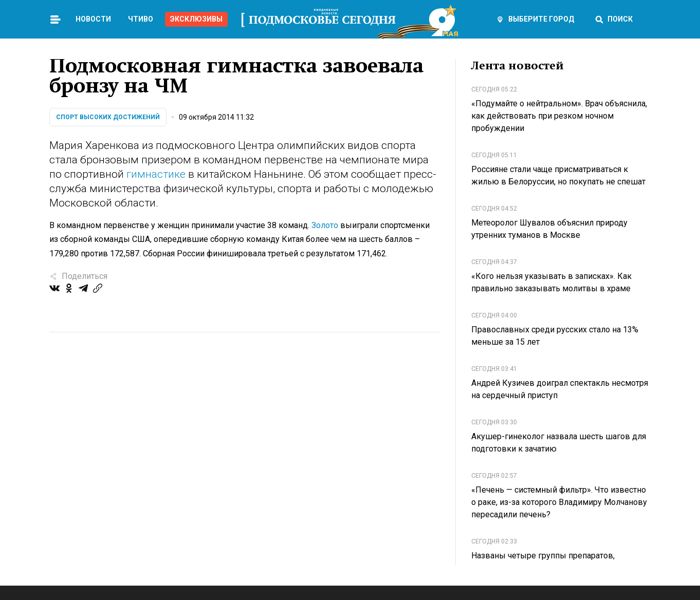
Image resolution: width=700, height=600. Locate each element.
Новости (93, 19)
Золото (325, 225)
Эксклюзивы (196, 19)
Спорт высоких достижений (108, 117)
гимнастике (156, 174)
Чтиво (141, 19)
